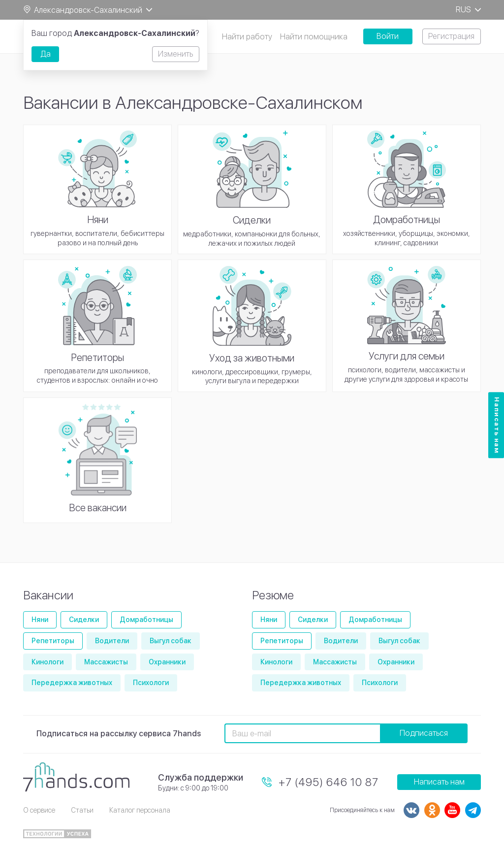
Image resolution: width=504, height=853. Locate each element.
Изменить (175, 54)
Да (46, 54)
